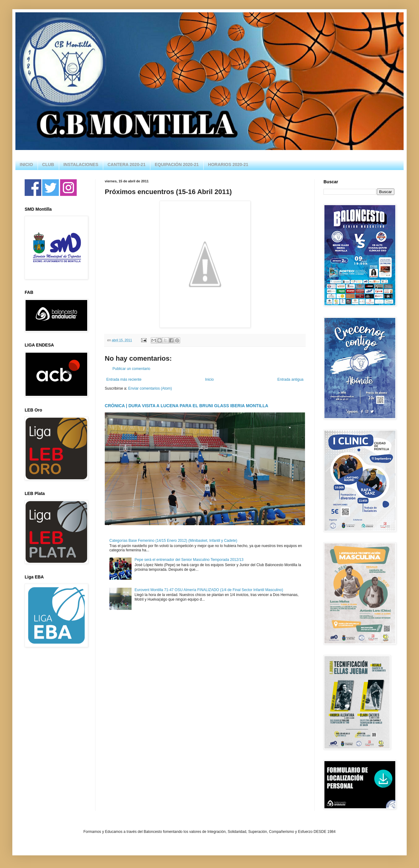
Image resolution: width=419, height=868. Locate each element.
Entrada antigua (290, 379)
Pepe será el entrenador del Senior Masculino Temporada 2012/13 (189, 560)
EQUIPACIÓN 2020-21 (177, 164)
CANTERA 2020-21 (126, 164)
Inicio (209, 379)
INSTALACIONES (81, 164)
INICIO (26, 164)
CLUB (48, 164)
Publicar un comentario (131, 369)
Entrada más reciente (124, 379)
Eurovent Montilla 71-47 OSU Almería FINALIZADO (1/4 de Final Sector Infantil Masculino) (209, 590)
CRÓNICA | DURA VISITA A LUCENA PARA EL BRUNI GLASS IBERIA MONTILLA (187, 406)
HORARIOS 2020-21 (228, 164)
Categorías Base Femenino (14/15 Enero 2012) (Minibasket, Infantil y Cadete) (173, 541)
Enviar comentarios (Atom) (150, 388)
